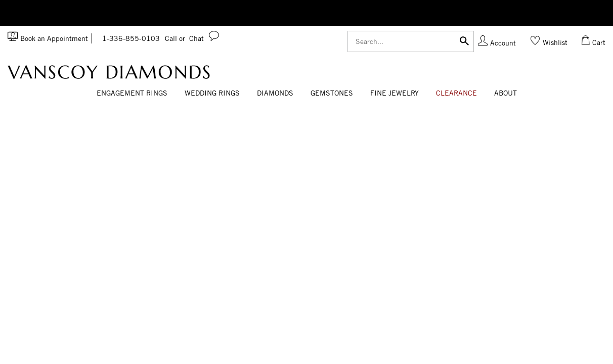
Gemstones (332, 93)
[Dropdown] (132, 94)
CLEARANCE (456, 93)
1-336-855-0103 (144, 38)
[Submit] (464, 40)
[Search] (411, 41)
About (506, 93)
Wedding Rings (212, 93)
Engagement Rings (132, 93)
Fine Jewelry (395, 93)
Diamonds (275, 93)
